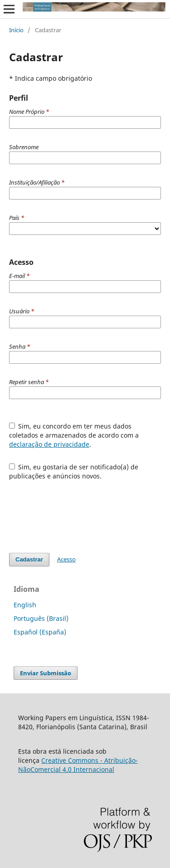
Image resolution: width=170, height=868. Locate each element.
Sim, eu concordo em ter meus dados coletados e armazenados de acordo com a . (74, 435)
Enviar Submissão (46, 673)
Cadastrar (29, 559)
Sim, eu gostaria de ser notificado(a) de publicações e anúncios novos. (74, 471)
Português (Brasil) (41, 618)
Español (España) (40, 632)
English (25, 605)
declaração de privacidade (49, 444)
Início (16, 30)
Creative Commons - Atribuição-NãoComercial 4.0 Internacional (78, 765)
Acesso (66, 559)
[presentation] (78, 512)
